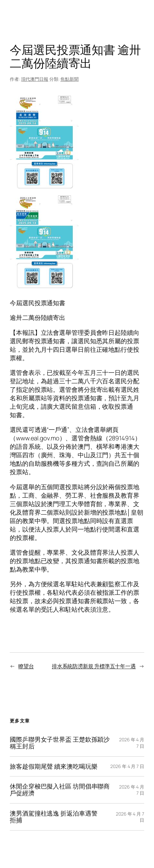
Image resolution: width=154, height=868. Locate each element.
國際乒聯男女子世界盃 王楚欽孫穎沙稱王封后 (60, 743)
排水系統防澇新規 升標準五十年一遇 (94, 666)
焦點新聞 (69, 79)
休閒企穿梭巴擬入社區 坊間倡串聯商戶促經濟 (60, 790)
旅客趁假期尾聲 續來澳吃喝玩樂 (54, 767)
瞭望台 (26, 666)
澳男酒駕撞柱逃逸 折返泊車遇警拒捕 (54, 817)
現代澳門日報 (35, 79)
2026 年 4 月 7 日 (127, 766)
